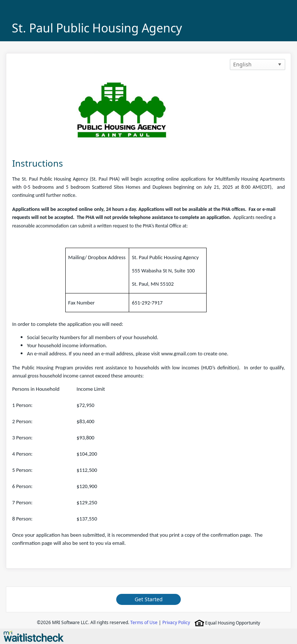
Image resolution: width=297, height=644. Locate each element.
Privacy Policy (176, 622)
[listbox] (258, 65)
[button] (280, 65)
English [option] (242, 64)
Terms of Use (144, 622)
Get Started (149, 599)
